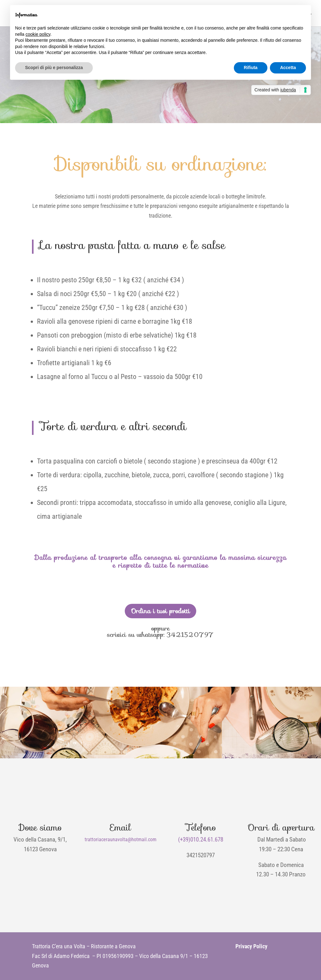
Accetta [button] (288, 68)
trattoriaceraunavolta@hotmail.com (121, 839)
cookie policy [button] (38, 34)
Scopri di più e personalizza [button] (54, 68)
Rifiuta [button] (251, 68)
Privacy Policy (251, 946)
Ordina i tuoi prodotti (160, 611)
